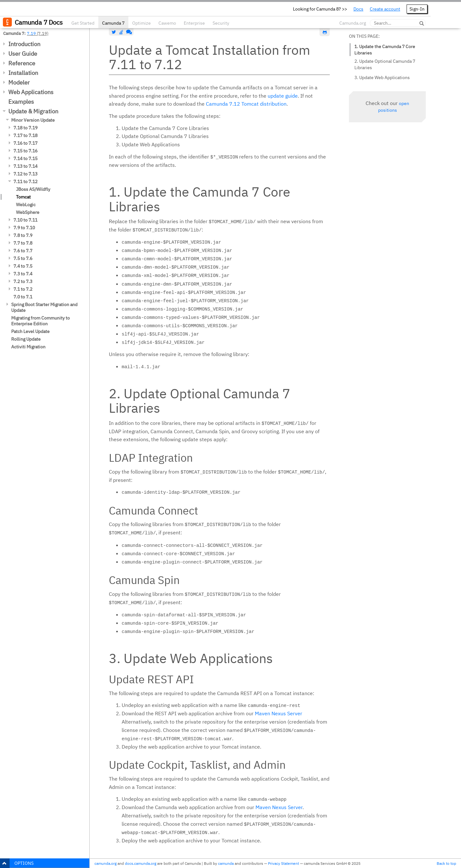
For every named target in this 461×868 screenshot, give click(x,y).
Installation (23, 73)
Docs (358, 9)
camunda (226, 863)
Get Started (83, 23)
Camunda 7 (113, 23)
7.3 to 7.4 (23, 274)
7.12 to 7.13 (25, 174)
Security (221, 23)
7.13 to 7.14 (25, 166)
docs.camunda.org (141, 863)
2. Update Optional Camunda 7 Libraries (385, 64)
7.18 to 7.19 (25, 128)
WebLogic (26, 205)
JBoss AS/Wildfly (33, 189)
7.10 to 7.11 (25, 220)
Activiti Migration (28, 347)
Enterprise (194, 23)
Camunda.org (353, 23)
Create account (385, 9)
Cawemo (167, 23)
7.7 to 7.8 (23, 243)
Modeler (19, 82)
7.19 (31, 33)
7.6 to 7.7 (23, 251)
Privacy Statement (283, 863)
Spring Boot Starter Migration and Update (44, 307)
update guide (283, 96)
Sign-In (417, 9)
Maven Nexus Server (279, 713)
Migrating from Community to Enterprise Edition (40, 321)
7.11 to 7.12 (25, 182)
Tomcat (23, 197)
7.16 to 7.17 (25, 143)
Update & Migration (33, 111)
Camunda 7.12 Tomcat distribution (246, 104)
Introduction (24, 44)
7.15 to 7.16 (25, 151)
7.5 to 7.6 (23, 258)
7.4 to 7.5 (23, 266)
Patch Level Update (30, 331)
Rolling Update (26, 339)
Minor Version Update (33, 120)
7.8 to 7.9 (23, 235)
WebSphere (28, 212)
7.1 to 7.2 (23, 289)
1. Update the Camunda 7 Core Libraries (385, 50)
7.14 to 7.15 (25, 158)
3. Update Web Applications (382, 77)
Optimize (142, 23)
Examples (21, 102)
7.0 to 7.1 (23, 297)
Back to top (446, 863)
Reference (22, 63)
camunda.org (105, 863)
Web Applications (31, 92)
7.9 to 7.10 (24, 228)
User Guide (23, 54)
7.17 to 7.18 (25, 135)
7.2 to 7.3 (23, 281)
